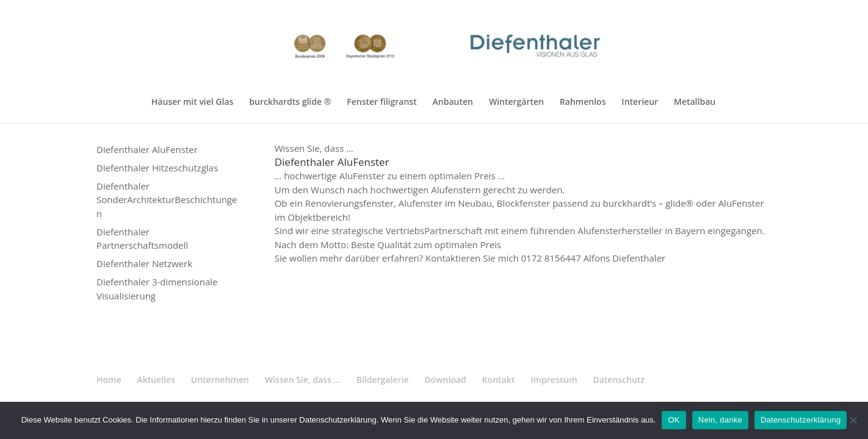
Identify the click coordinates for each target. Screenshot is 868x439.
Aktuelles (156, 380)
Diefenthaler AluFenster (147, 149)
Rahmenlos (583, 102)
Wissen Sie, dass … (303, 380)
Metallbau (695, 102)
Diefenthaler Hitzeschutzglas (157, 168)
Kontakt (499, 380)
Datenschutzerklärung (801, 420)
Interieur (640, 102)
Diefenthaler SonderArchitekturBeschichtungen (167, 200)
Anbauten (453, 102)
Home (109, 380)
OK (674, 420)
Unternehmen (220, 380)
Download (445, 380)
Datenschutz (619, 380)
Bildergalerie (383, 380)
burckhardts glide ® (290, 102)
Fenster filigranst (382, 102)
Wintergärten (516, 102)
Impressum (554, 380)
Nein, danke (720, 420)
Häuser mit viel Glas (193, 102)
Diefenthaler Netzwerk (144, 263)
